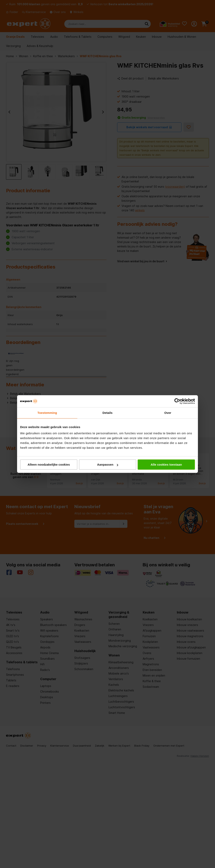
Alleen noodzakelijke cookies (49, 465)
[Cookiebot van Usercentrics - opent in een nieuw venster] (177, 401)
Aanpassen (108, 465)
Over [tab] (168, 413)
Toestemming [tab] (47, 413)
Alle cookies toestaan (166, 465)
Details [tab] (107, 413)
